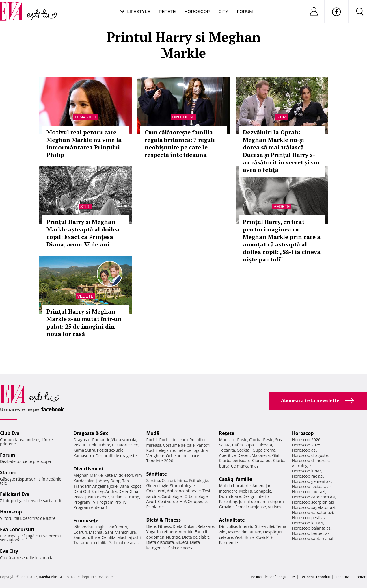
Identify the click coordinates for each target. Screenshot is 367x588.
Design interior (256, 496)
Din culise (183, 117)
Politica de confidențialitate (273, 577)
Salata (225, 445)
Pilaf (275, 455)
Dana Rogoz (131, 486)
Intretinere (167, 532)
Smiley (98, 491)
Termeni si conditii (315, 577)
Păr (77, 527)
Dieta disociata (160, 542)
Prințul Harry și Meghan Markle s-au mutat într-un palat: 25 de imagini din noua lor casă (84, 323)
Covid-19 (264, 537)
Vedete (282, 207)
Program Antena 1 (91, 507)
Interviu (246, 526)
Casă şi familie (236, 479)
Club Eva (10, 433)
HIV (183, 501)
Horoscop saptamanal (313, 538)
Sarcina (153, 480)
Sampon (81, 537)
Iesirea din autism (245, 532)
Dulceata (264, 445)
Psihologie (199, 480)
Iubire (105, 445)
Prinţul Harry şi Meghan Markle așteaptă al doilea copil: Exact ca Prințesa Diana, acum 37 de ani (83, 233)
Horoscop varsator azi (312, 512)
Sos (278, 440)
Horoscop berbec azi (311, 533)
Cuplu (92, 445)
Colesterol (156, 491)
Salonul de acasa (125, 542)
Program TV (84, 502)
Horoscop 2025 (306, 445)
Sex (135, 445)
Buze (95, 537)
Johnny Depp (109, 481)
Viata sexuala (124, 440)
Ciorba (255, 440)
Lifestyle (139, 11)
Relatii (79, 445)
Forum (245, 11)
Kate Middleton (119, 475)
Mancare (227, 440)
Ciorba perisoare (235, 460)
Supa (249, 445)
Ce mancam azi (245, 466)
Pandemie (229, 542)
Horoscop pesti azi (309, 518)
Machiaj (96, 532)
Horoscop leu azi (308, 523)
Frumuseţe (86, 520)
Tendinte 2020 (160, 461)
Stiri (282, 117)
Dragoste (82, 440)
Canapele (262, 491)
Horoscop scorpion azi (313, 502)
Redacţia (342, 577)
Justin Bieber (97, 497)
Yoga (151, 532)
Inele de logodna (192, 450)
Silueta (182, 542)
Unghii (100, 527)
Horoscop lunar (307, 471)
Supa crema (264, 450)
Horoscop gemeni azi (312, 481)
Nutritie (173, 537)
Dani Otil (82, 491)
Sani (109, 532)
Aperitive (228, 455)
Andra (111, 491)
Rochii (87, 527)
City (223, 11)
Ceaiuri (168, 480)
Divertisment (89, 469)
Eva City (9, 551)
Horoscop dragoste (310, 455)
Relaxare (206, 526)
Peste (268, 440)
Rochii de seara (174, 440)
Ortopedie (197, 501)
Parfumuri (118, 527)
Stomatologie (182, 486)
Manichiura (125, 532)
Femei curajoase (251, 507)
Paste (242, 440)
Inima (182, 480)
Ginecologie (157, 486)
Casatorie (121, 445)
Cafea (237, 445)
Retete (167, 11)
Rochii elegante (160, 450)
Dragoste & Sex (91, 433)
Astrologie (301, 466)
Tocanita (227, 450)
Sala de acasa (181, 548)
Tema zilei (85, 117)
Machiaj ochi (129, 537)
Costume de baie (179, 445)
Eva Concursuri (17, 529)
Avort (151, 501)
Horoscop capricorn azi (314, 497)
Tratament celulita (91, 542)
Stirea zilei (264, 526)
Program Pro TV (112, 502)
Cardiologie (172, 496)
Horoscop (197, 11)
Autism (274, 507)
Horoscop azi (304, 450)
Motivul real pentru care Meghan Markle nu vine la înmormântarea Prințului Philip (84, 143)
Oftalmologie (196, 496)
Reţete (227, 433)
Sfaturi (8, 472)
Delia (123, 491)
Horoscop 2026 (306, 440)
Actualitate (232, 520)
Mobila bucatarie (235, 486)
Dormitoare (230, 496)
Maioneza (261, 455)
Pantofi (203, 445)
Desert (244, 455)
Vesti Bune (244, 537)
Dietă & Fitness (163, 520)
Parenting (228, 501)
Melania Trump (125, 497)
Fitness (165, 526)
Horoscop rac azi (308, 476)
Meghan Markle (88, 475)
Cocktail (244, 450)
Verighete (155, 456)
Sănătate (157, 474)
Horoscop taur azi (309, 492)
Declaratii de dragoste (116, 456)
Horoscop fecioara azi (312, 486)
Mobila (245, 491)
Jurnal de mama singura (261, 501)
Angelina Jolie (105, 486)
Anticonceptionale (184, 491)
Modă (153, 433)
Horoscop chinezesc (311, 460)
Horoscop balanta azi (312, 528)
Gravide (227, 507)
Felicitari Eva (15, 494)
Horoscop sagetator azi (314, 507)
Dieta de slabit (195, 537)
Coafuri (80, 532)
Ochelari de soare (182, 456)
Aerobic (186, 532)
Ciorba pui (262, 460)
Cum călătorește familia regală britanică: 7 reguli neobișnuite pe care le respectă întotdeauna (180, 143)
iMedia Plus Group (54, 577)
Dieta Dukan (184, 526)
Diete (151, 526)
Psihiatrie (155, 507)
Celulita (109, 537)
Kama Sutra (84, 450)
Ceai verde (168, 501)
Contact (361, 577)
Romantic (101, 440)
